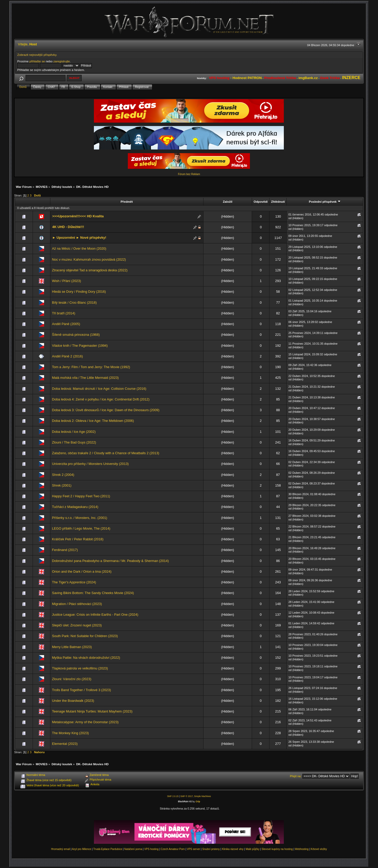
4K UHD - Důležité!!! (68, 227)
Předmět (127, 202)
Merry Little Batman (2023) (72, 647)
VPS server (194, 849)
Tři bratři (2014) (64, 313)
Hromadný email (61, 849)
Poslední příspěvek (325, 202)
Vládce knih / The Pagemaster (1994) (80, 346)
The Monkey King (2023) (70, 733)
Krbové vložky (319, 849)
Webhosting (302, 849)
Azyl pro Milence (82, 849)
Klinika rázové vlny (233, 849)
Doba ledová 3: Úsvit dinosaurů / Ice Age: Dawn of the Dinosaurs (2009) (106, 410)
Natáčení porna (133, 849)
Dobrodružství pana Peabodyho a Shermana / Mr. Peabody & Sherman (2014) (110, 561)
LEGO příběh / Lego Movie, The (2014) (81, 528)
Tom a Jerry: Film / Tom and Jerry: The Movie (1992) (91, 367)
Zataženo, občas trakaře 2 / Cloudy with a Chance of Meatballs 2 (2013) (106, 453)
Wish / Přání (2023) (66, 281)
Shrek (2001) (62, 485)
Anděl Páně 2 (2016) (67, 356)
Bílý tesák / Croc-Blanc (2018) (74, 303)
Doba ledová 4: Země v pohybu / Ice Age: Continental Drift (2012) (101, 399)
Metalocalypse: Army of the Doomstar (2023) (85, 722)
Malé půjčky (253, 849)
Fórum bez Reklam (189, 174)
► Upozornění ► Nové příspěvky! (79, 238)
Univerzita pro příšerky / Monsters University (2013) (90, 464)
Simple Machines (203, 796)
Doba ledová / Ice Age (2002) (74, 432)
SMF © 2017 (187, 796)
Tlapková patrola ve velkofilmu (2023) (80, 668)
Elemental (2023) (65, 744)
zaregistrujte (61, 61)
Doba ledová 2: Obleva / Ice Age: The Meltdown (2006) (93, 421)
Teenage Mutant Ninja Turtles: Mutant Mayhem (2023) (92, 711)
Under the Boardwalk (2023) (73, 701)
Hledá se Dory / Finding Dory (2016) (79, 292)
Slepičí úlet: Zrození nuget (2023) (77, 625)
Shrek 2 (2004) (63, 475)
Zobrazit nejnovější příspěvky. (37, 55)
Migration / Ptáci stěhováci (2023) (77, 604)
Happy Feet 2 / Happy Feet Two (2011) (81, 496)
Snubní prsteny (211, 849)
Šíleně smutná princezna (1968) (76, 335)
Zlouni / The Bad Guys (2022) (74, 442)
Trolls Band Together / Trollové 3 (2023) (81, 690)
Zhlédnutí (278, 202)
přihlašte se (37, 61)
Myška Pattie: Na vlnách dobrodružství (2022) (86, 658)
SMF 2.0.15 (173, 796)
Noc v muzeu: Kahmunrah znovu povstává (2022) (89, 259)
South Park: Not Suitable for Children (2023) (85, 636)
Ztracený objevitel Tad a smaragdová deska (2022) (90, 270)
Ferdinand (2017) (65, 550)
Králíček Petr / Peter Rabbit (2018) (78, 539)
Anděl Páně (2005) (66, 324)
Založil (227, 202)
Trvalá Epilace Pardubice (108, 849)
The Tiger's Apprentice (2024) (74, 582)
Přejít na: (296, 776)
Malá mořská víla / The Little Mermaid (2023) (85, 378)
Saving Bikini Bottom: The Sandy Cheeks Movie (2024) (93, 593)
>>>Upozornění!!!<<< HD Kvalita (78, 216)
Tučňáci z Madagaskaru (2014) (75, 507)
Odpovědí (261, 202)
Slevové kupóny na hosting (277, 849)
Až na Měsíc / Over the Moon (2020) (79, 249)
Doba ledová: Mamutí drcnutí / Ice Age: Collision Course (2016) (99, 389)
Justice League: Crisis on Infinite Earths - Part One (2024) (95, 615)
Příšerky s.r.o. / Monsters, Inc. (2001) (80, 518)
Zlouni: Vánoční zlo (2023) (72, 679)
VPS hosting (151, 849)
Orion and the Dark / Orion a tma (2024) (82, 571)
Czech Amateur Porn (173, 849)
